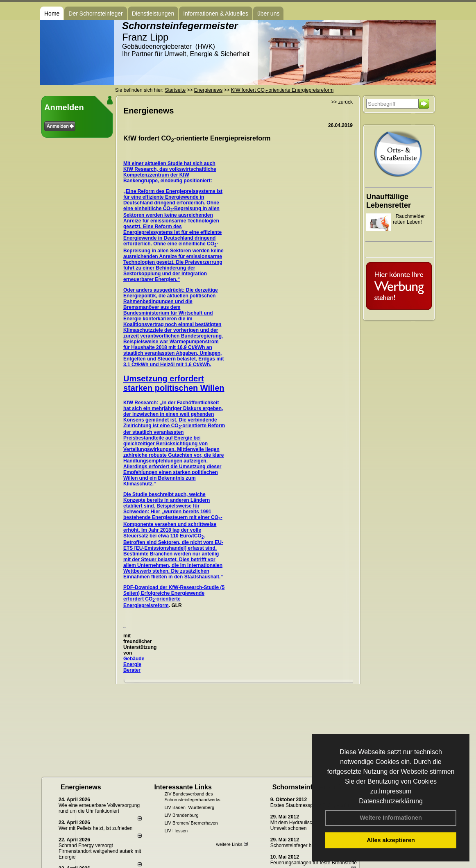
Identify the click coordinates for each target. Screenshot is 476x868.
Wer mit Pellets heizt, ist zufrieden (96, 828)
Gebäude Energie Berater (134, 664)
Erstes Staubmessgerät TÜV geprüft (310, 805)
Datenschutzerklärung (391, 801)
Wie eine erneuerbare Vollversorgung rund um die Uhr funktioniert (99, 808)
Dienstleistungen (153, 14)
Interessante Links (183, 787)
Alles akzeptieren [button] (391, 840)
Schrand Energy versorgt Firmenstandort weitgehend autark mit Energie (100, 851)
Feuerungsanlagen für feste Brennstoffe (314, 863)
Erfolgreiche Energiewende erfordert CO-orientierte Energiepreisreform (164, 599)
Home (52, 14)
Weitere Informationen (391, 818)
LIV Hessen (176, 831)
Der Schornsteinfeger (95, 14)
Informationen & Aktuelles (216, 14)
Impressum (395, 791)
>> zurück (342, 102)
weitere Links (232, 844)
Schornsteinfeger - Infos (310, 787)
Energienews (81, 787)
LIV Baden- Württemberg (189, 807)
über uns (268, 14)
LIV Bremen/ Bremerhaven (191, 823)
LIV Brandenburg (181, 815)
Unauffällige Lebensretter (389, 201)
